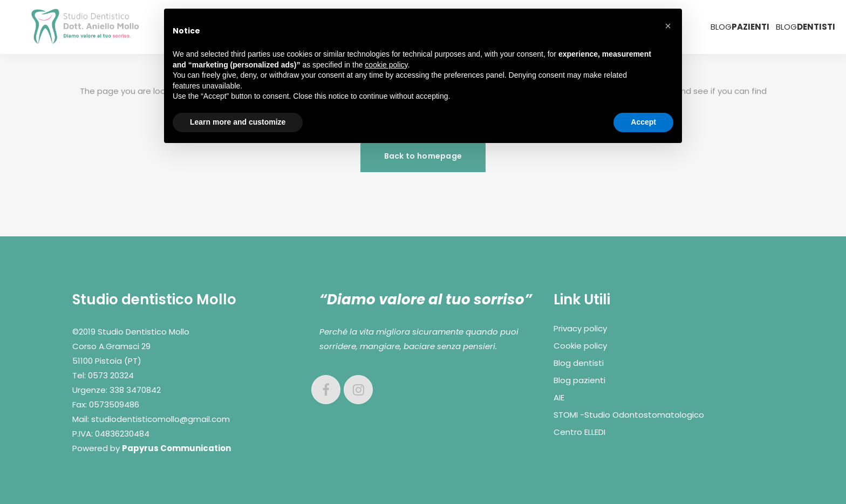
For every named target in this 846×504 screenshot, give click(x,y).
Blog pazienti (579, 380)
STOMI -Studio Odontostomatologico (629, 415)
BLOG (740, 27)
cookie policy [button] (386, 65)
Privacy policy (580, 328)
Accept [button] (643, 122)
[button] (668, 26)
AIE (559, 397)
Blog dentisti (579, 363)
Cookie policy (580, 346)
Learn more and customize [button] (238, 122)
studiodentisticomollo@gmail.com (161, 419)
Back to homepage (423, 156)
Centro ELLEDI (579, 432)
